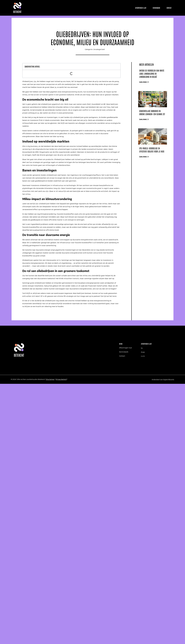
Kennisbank (156, 8)
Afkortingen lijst (141, 8)
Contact (169, 8)
